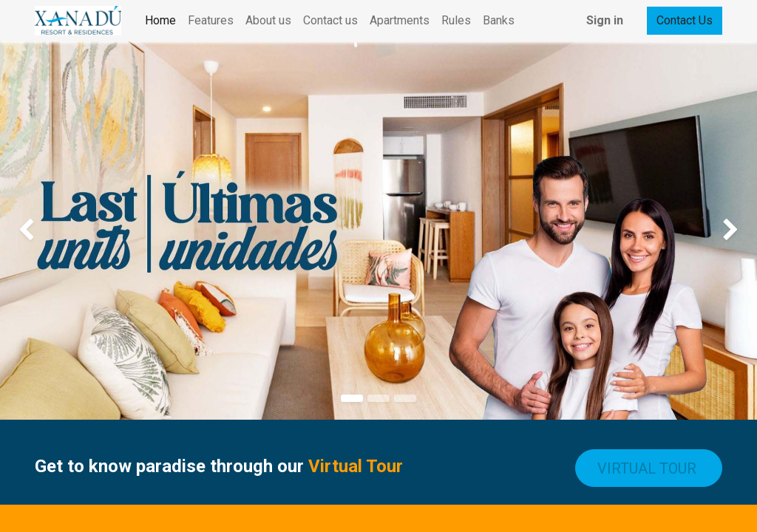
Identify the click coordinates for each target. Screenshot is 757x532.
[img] (30, 231)
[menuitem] (160, 21)
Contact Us (685, 20)
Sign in (605, 20)
